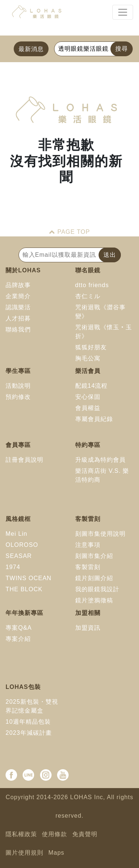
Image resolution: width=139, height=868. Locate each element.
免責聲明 (85, 834)
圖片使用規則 (24, 853)
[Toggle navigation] (123, 12)
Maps (56, 853)
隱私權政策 (21, 834)
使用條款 (54, 834)
